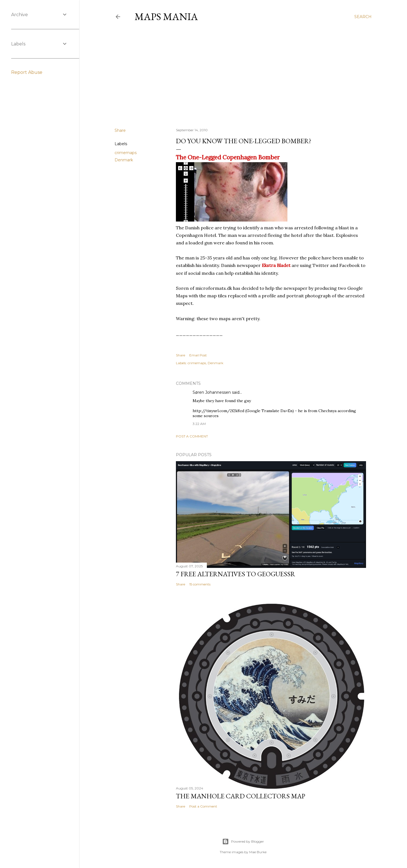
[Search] (363, 17)
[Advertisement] (243, 75)
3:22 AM (199, 424)
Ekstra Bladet (276, 265)
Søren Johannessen (212, 392)
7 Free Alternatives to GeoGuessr (236, 574)
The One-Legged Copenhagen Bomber (228, 157)
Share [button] (120, 130)
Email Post (198, 355)
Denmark (124, 160)
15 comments (200, 584)
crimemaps (126, 153)
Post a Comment (192, 436)
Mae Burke (258, 852)
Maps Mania (166, 17)
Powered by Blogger (243, 842)
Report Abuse (27, 72)
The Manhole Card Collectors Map (241, 796)
